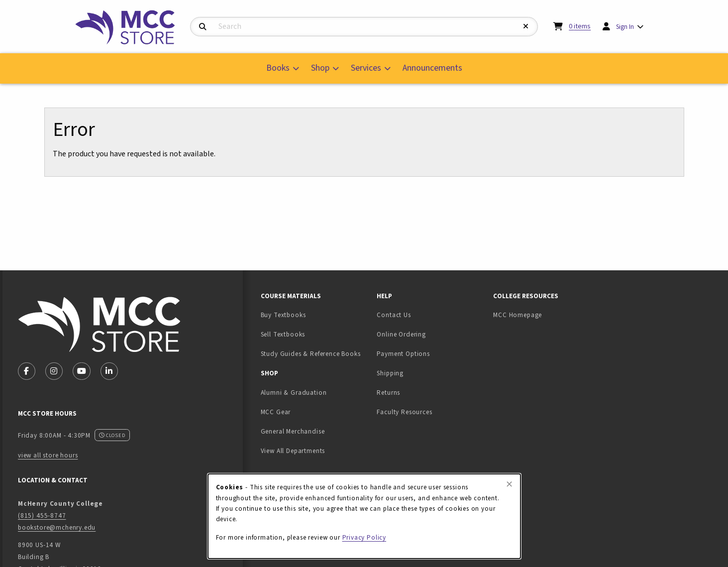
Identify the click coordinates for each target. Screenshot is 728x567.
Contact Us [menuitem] (394, 315)
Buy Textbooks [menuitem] (283, 315)
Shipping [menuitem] (390, 373)
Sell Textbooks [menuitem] (314, 334)
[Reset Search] (526, 27)
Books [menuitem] (278, 68)
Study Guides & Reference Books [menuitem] (311, 354)
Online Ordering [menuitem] (401, 334)
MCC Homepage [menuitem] (518, 315)
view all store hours (48, 455)
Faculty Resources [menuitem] (404, 412)
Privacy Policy (364, 537)
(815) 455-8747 (42, 515)
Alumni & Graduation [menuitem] (294, 393)
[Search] (203, 27)
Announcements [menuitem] (432, 68)
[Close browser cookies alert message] (509, 484)
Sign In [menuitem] (625, 27)
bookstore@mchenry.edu (57, 527)
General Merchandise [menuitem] (293, 431)
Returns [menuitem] (388, 393)
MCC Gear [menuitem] (276, 412)
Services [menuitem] (366, 68)
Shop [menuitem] (320, 68)
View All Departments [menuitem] (293, 451)
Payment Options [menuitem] (403, 354)
